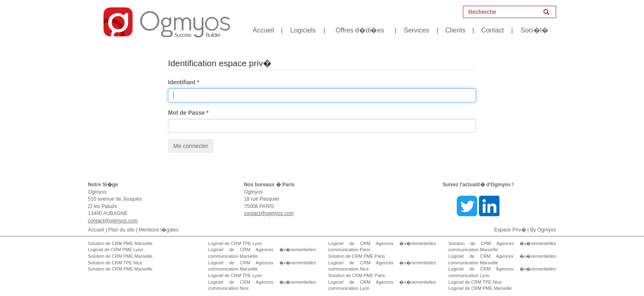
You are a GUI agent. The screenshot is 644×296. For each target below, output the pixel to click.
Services (416, 30)
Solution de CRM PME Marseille (120, 243)
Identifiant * (184, 82)
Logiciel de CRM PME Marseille (480, 288)
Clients (455, 30)
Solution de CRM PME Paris (356, 256)
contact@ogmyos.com (113, 221)
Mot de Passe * (188, 113)
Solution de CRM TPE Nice (115, 263)
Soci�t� (535, 30)
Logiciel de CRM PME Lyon (115, 250)
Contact (493, 30)
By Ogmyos (543, 230)
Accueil (263, 30)
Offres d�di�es (360, 30)
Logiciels (303, 30)
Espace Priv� (510, 230)
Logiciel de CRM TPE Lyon (235, 243)
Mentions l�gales (159, 230)
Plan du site (122, 230)
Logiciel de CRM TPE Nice (475, 282)
